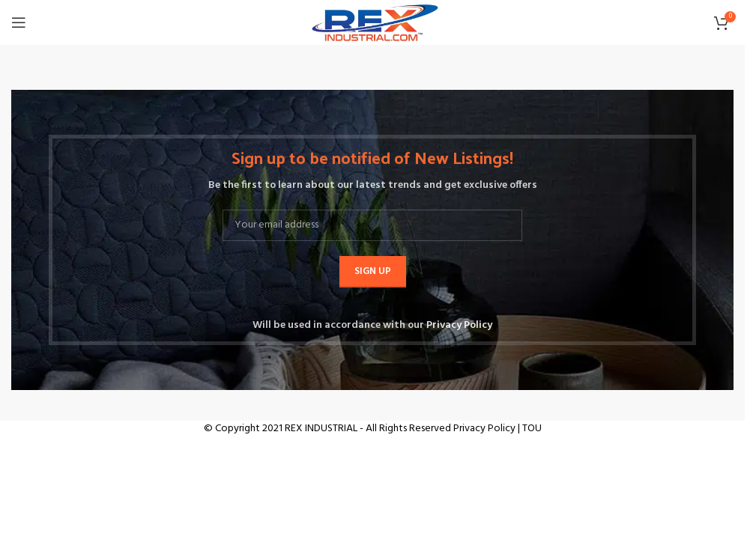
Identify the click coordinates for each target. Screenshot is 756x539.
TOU (532, 429)
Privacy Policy (459, 325)
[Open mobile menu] (19, 22)
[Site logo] (372, 23)
